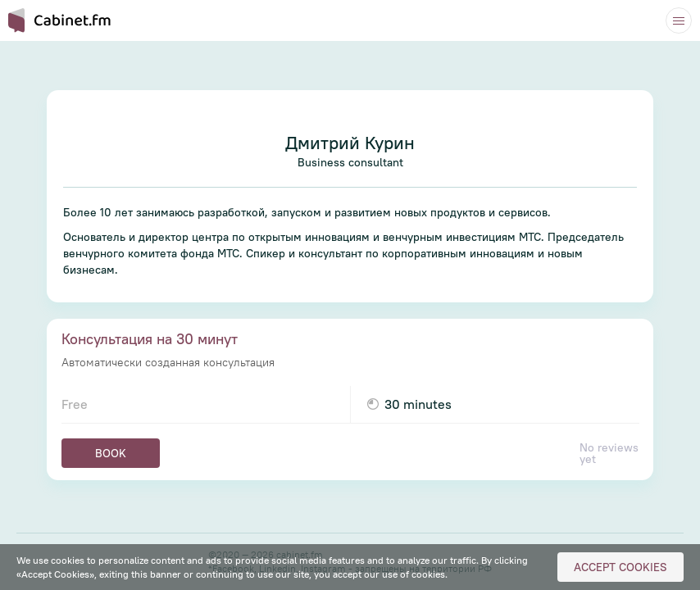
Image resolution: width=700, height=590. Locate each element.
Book (111, 453)
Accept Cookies (620, 567)
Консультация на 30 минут (150, 339)
